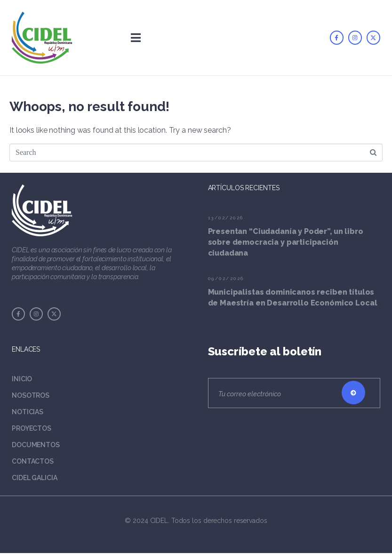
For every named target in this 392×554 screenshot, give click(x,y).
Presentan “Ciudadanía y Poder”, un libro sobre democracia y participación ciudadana (286, 242)
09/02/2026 (226, 278)
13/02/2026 (226, 218)
